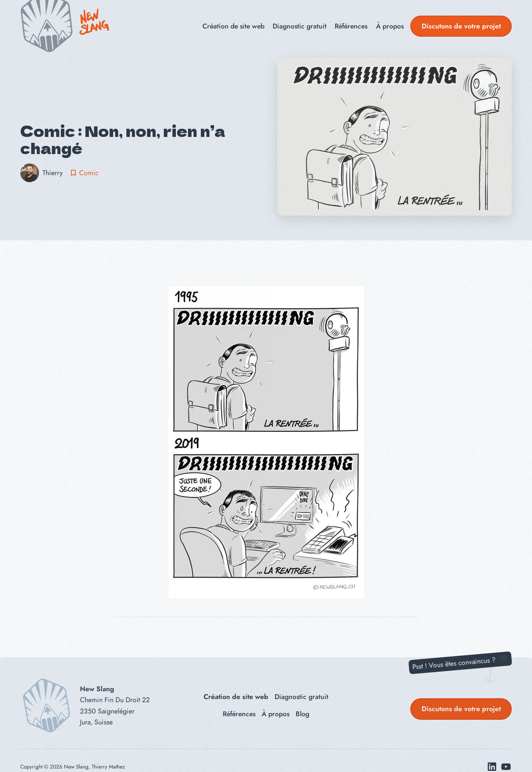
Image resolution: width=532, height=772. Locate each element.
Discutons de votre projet (461, 26)
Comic (89, 173)
